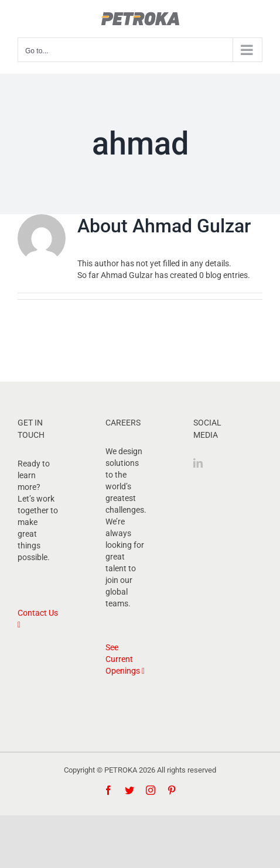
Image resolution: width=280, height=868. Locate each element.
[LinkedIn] (198, 463)
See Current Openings (125, 659)
